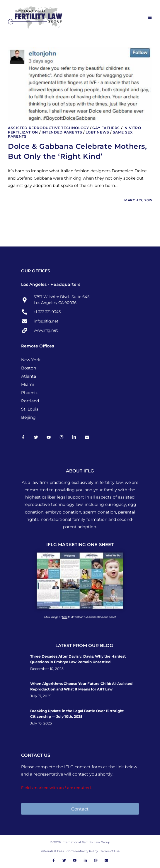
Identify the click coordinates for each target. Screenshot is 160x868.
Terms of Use (110, 851)
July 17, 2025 (41, 696)
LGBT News (97, 132)
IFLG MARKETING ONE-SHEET (80, 544)
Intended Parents (62, 132)
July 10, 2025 (41, 723)
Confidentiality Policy (83, 851)
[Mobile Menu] (150, 17)
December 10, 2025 (47, 669)
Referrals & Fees (52, 851)
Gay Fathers (106, 128)
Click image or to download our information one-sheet (80, 617)
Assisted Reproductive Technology (48, 128)
